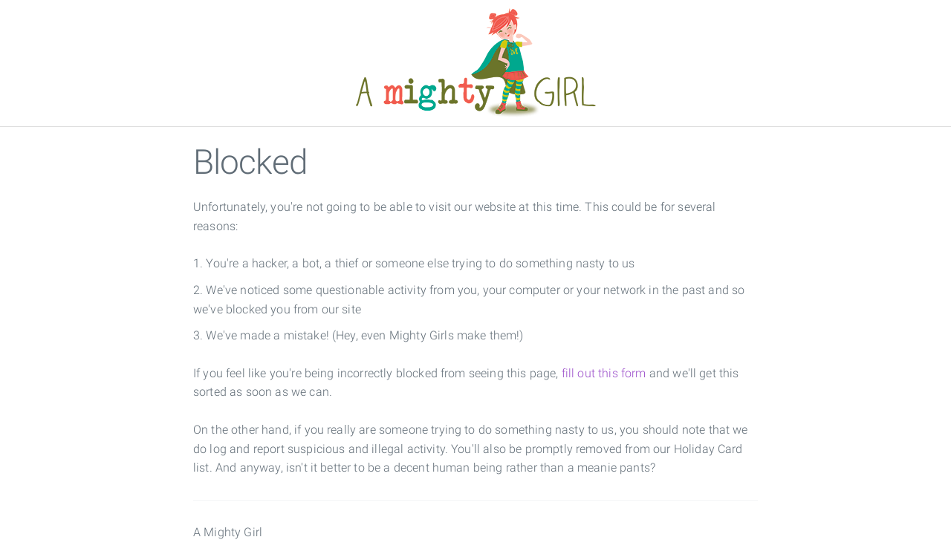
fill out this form (604, 373)
